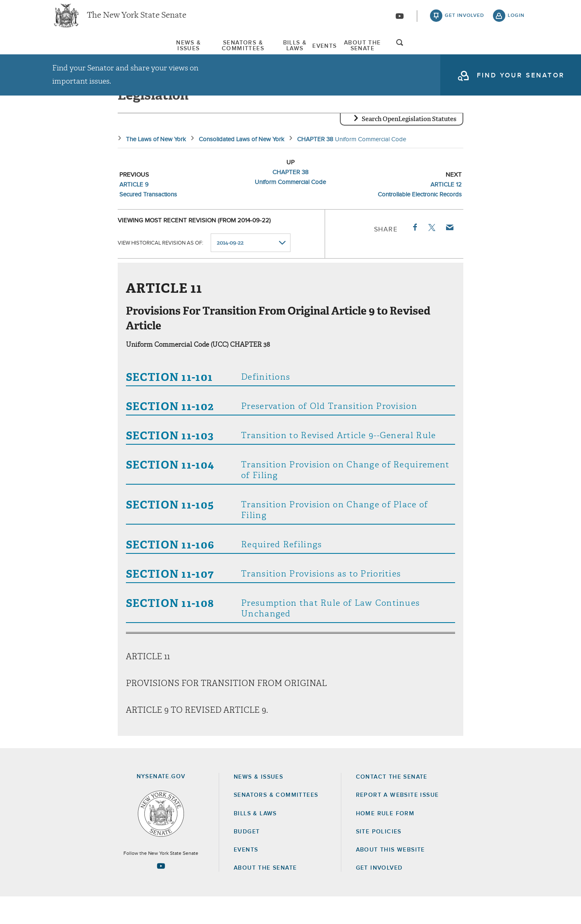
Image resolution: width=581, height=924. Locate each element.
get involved (465, 21)
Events (365, 53)
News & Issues (77, 53)
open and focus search (516, 55)
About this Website (390, 877)
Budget (247, 859)
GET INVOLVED (379, 895)
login (516, 21)
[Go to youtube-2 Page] (161, 893)
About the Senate (265, 895)
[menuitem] (77, 53)
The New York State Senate (137, 21)
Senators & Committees (185, 53)
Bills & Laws (290, 53)
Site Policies (379, 859)
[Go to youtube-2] (400, 21)
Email (449, 254)
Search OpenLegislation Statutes (409, 146)
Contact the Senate (392, 804)
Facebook (414, 254)
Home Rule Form (385, 840)
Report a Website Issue (397, 822)
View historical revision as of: (160, 270)
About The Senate (450, 53)
